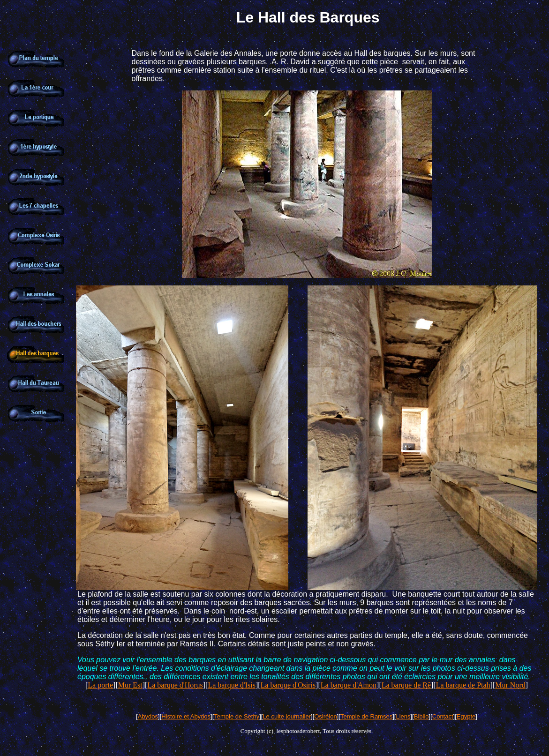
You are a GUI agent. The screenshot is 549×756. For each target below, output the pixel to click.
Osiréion (325, 716)
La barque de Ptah (463, 685)
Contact (443, 716)
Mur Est (130, 685)
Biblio (421, 716)
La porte (100, 685)
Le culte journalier (287, 716)
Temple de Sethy (237, 716)
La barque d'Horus (175, 685)
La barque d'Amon (349, 685)
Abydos (148, 716)
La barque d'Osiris (288, 685)
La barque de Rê (406, 685)
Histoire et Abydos (186, 716)
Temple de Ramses (366, 716)
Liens (403, 716)
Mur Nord (510, 685)
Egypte (466, 716)
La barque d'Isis (232, 685)
